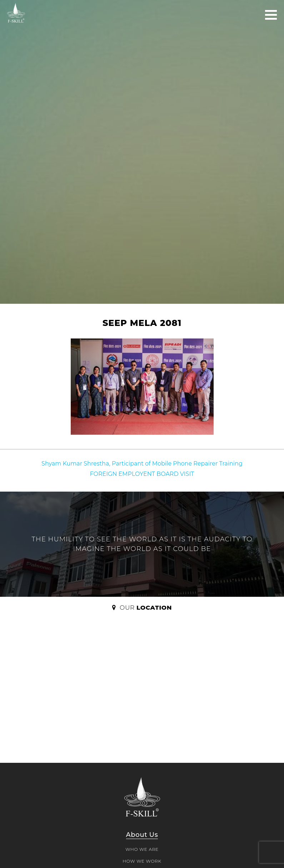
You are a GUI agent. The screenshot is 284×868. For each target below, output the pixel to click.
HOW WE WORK (142, 861)
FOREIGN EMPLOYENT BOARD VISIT (142, 474)
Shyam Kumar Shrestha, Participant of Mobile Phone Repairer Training (142, 464)
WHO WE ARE (142, 849)
